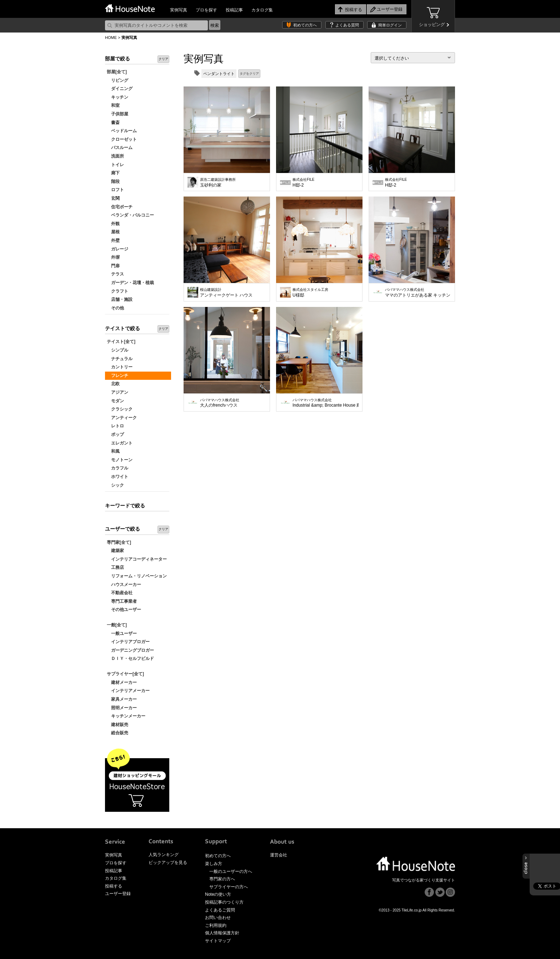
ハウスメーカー (124, 585)
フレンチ (117, 376)
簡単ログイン (390, 25)
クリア (163, 59)
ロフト (115, 190)
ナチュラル (120, 359)
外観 (113, 224)
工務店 (115, 567)
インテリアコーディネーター (137, 559)
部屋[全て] (117, 72)
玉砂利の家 (218, 183)
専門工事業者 (122, 601)
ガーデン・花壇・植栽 (130, 283)
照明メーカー (122, 708)
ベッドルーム (122, 131)
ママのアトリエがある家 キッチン (418, 293)
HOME (111, 38)
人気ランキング (164, 855)
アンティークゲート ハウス (226, 293)
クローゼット (122, 139)
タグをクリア (249, 74)
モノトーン (120, 460)
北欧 (113, 384)
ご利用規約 (216, 925)
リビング (117, 80)
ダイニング (120, 89)
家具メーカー (122, 699)
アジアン (117, 392)
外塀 (113, 257)
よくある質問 (347, 25)
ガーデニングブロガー (130, 650)
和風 (113, 451)
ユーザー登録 (118, 894)
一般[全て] (117, 625)
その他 (115, 308)
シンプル (117, 350)
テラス (115, 274)
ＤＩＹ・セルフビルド (130, 659)
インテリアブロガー (128, 642)
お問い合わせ (218, 918)
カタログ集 (262, 10)
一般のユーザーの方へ (231, 871)
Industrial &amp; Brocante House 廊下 (326, 403)
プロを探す (206, 10)
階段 (113, 182)
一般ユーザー (122, 633)
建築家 (115, 551)
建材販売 (117, 725)
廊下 (113, 173)
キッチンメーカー (126, 716)
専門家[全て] (119, 542)
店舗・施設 (120, 299)
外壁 (113, 240)
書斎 (113, 123)
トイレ (115, 165)
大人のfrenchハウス (220, 403)
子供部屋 (117, 114)
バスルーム (120, 148)
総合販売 (117, 733)
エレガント (120, 443)
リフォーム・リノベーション (137, 576)
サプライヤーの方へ (229, 887)
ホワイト (117, 477)
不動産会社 (120, 593)
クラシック (120, 409)
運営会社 (279, 855)
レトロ (115, 426)
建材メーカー (122, 682)
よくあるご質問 (220, 910)
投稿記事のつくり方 (224, 902)
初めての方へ (305, 25)
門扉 (113, 266)
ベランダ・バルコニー (130, 215)
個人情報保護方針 (222, 933)
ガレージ (117, 249)
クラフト (117, 291)
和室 (113, 105)
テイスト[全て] (121, 342)
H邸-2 (303, 183)
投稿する (114, 886)
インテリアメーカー (128, 691)
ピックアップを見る (168, 863)
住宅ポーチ (120, 207)
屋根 (113, 232)
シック (115, 485)
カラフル (117, 468)
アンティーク (122, 418)
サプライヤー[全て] (125, 674)
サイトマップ (218, 941)
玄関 (113, 198)
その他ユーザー (124, 610)
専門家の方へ (222, 879)
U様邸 (310, 293)
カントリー (120, 367)
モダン (115, 401)
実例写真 (179, 10)
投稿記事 (234, 10)
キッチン (117, 97)
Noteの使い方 (218, 894)
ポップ (115, 434)
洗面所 (115, 156)
